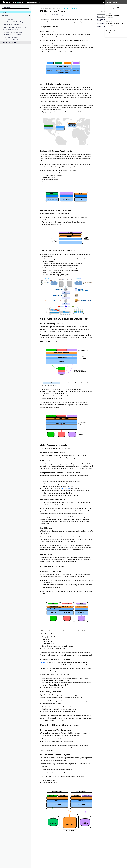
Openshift (43, 663)
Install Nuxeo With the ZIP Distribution (14, 24)
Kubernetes (44, 665)
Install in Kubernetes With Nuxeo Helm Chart (16, 27)
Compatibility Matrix (9, 19)
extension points (66, 488)
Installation (5, 16)
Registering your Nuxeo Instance (12, 35)
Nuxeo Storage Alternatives (11, 37)
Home (42, 9)
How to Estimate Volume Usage (12, 40)
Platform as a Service (10, 42)
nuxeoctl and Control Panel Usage (13, 32)
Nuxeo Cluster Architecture (11, 30)
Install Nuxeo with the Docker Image (13, 22)
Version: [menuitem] (73, 15)
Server (4, 12)
